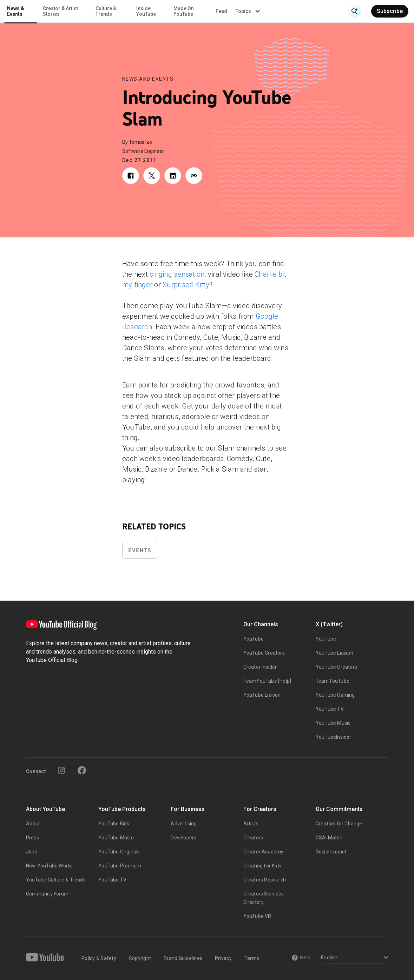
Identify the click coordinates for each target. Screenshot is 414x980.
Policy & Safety (99, 958)
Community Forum (47, 894)
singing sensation (177, 274)
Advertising (184, 824)
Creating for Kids (262, 866)
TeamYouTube (333, 681)
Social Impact (331, 852)
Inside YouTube (228, 11)
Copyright (140, 958)
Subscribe (390, 11)
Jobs (32, 852)
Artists (251, 824)
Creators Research (265, 880)
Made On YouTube (266, 11)
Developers (183, 838)
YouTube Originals (119, 852)
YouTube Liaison (262, 695)
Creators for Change (339, 824)
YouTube (254, 639)
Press (32, 838)
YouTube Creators (264, 653)
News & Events (98, 11)
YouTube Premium (120, 866)
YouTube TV (330, 709)
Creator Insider (260, 667)
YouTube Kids (114, 824)
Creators (253, 838)
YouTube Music (333, 723)
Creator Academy (264, 852)
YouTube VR (257, 916)
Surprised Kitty (186, 285)
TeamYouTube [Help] (267, 681)
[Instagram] (61, 770)
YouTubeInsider (334, 737)
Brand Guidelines (183, 958)
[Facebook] (82, 770)
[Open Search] (355, 11)
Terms (252, 958)
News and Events (148, 79)
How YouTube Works (49, 866)
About (33, 824)
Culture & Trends (188, 11)
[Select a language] (353, 958)
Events (140, 550)
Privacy (223, 958)
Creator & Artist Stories (143, 11)
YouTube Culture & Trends (56, 880)
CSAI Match (329, 838)
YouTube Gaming (335, 695)
